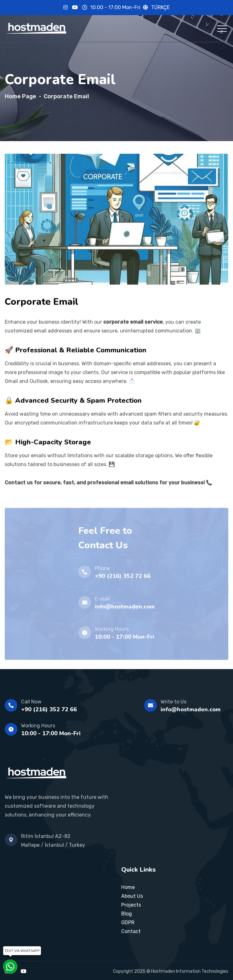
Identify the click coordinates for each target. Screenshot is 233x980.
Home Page (20, 96)
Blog (127, 914)
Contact (131, 931)
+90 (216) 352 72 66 (49, 709)
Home (128, 887)
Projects (131, 905)
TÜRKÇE (160, 7)
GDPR (128, 923)
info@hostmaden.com (190, 709)
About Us (132, 896)
